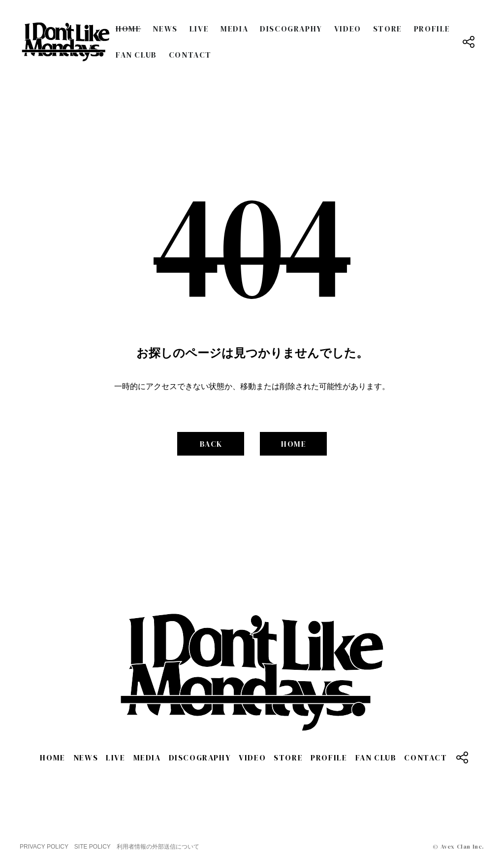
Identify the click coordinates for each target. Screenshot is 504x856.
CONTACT (190, 55)
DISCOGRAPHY (291, 29)
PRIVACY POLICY (44, 847)
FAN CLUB (136, 55)
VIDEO (348, 29)
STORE (388, 29)
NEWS (165, 29)
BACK (211, 444)
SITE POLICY (93, 847)
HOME (128, 29)
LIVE (199, 29)
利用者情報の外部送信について (158, 847)
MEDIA (234, 29)
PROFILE (432, 29)
